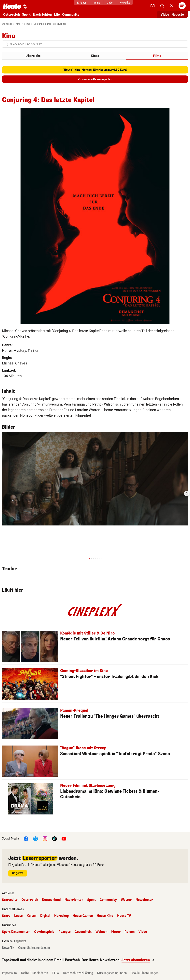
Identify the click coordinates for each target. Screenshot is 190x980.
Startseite (7, 24)
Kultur (31, 916)
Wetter (126, 900)
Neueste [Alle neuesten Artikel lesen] (178, 15)
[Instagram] (45, 838)
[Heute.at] (12, 6)
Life (57, 15)
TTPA (55, 973)
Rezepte (65, 932)
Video (143, 932)
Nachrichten (42, 15)
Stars (6, 916)
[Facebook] (26, 838)
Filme (27, 24)
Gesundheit (83, 932)
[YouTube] (64, 838)
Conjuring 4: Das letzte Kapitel (50, 24)
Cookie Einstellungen (145, 973)
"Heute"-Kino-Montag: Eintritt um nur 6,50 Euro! (95, 70)
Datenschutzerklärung (78, 973)
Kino (18, 24)
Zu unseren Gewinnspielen (95, 79)
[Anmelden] (171, 6)
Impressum (9, 973)
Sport (26, 15)
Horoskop (61, 916)
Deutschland (51, 900)
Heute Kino (105, 916)
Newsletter (144, 900)
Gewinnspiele (44, 932)
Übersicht (33, 56)
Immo (97, 3)
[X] (36, 838)
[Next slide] (187, 493)
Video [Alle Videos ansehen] (165, 15)
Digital (45, 916)
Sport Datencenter (16, 932)
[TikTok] (54, 838)
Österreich (11, 15)
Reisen (130, 932)
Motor (116, 932)
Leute (18, 916)
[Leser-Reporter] (153, 6)
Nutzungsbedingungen (112, 973)
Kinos (95, 56)
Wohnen (101, 932)
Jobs (110, 3)
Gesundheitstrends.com (34, 948)
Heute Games (83, 916)
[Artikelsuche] (162, 6)
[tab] (89, 559)
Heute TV (124, 916)
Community (71, 15)
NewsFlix (125, 3)
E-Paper (82, 3)
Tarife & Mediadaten (34, 973)
